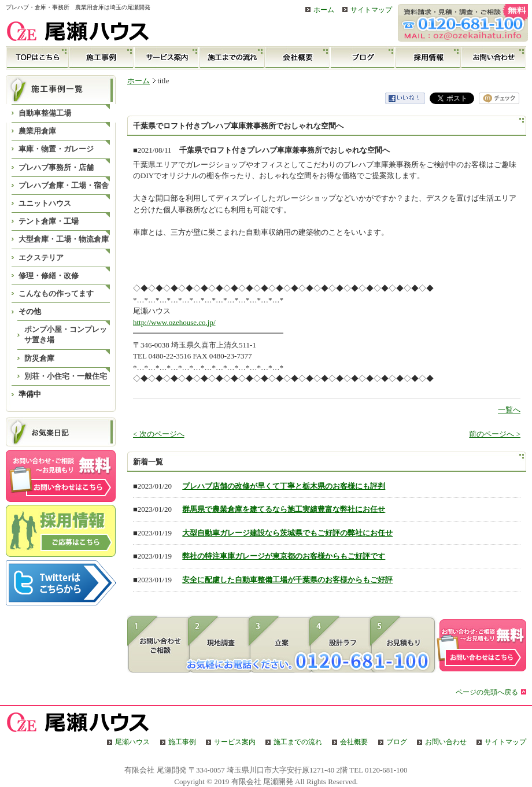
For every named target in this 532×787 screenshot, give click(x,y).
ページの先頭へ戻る (487, 692)
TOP (37, 58)
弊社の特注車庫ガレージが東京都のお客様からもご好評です (284, 556)
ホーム (324, 10)
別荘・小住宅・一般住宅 (66, 376)
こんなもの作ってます (56, 293)
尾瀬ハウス (132, 742)
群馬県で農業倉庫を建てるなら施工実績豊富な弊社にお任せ (284, 509)
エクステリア (41, 258)
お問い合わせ (494, 58)
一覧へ (509, 410)
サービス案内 (167, 58)
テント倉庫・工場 (49, 221)
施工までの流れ (232, 58)
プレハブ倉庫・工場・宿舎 (64, 185)
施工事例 (101, 58)
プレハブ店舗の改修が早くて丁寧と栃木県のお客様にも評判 (284, 486)
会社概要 (298, 58)
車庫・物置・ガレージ (56, 149)
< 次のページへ (159, 434)
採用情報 (428, 58)
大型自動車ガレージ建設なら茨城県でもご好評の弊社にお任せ (287, 533)
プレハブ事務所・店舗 (56, 167)
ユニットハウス (45, 203)
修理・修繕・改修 (49, 276)
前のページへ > (495, 434)
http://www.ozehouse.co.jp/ (174, 322)
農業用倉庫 (37, 131)
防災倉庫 (39, 358)
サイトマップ (371, 10)
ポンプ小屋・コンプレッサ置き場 (66, 335)
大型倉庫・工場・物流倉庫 (64, 239)
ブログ (363, 58)
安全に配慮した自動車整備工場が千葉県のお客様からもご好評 (287, 580)
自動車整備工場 (45, 113)
